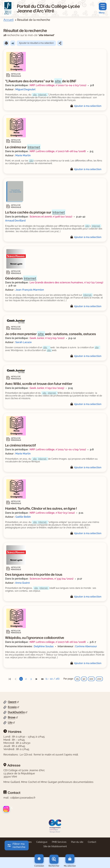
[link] (10, 679)
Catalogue (42, 842)
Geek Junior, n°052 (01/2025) (47, 388)
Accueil (8, 20)
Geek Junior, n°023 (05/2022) (47, 338)
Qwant (12, 702)
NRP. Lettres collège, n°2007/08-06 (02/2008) (58, 642)
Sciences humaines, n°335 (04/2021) (51, 579)
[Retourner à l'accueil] (8, 8)
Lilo (10, 722)
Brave (12, 717)
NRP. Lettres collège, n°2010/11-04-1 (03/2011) (58, 85)
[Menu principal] (103, 8)
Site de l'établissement (55, 846)
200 (99, 679)
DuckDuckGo (16, 712)
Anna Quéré (22, 583)
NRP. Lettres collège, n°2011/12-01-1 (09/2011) (58, 449)
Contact (92, 842)
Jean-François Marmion (30, 290)
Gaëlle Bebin (23, 517)
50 (84, 679)
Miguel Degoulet (25, 89)
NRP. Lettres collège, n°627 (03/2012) (52, 513)
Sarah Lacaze (23, 342)
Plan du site (77, 842)
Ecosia (12, 707)
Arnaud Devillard (15, 221)
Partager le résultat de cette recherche (60, 43)
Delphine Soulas (44, 646)
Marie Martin (23, 155)
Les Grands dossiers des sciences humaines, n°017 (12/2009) (66, 282)
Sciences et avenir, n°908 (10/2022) (51, 217)
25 (77, 679)
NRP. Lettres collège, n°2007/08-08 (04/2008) (58, 151)
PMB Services (59, 842)
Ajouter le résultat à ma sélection (36, 43)
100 (91, 679)
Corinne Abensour (86, 646)
